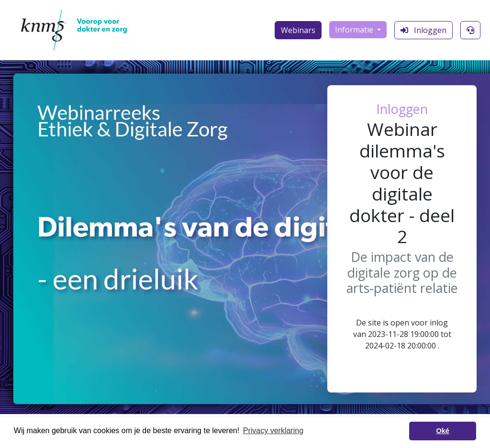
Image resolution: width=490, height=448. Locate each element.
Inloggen (423, 30)
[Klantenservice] (470, 30)
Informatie (355, 30)
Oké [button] (443, 431)
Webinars (298, 30)
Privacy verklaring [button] (273, 431)
